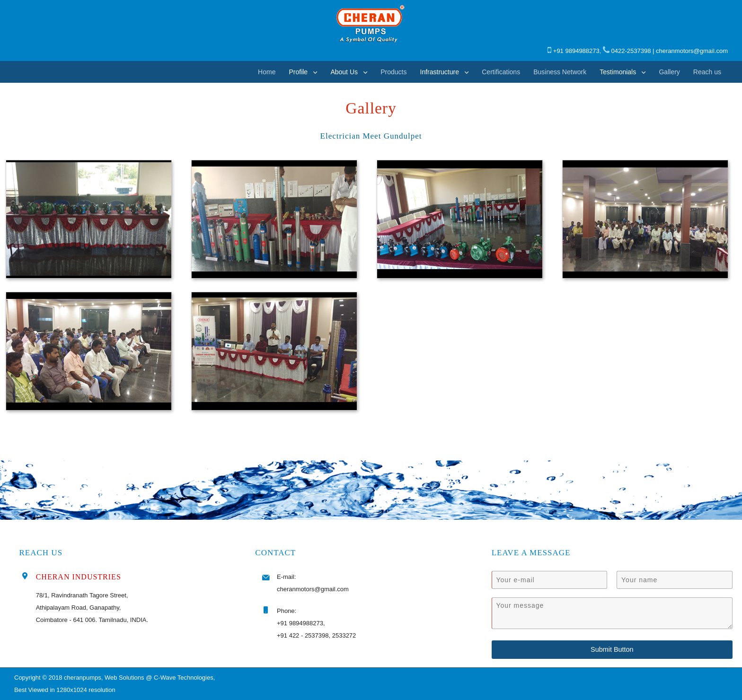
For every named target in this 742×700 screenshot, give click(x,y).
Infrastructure (440, 72)
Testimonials (618, 72)
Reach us (707, 72)
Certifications (501, 72)
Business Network (560, 72)
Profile (298, 72)
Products (393, 72)
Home (267, 72)
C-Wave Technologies (184, 678)
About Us (344, 72)
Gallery (669, 72)
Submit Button (612, 649)
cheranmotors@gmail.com (692, 51)
